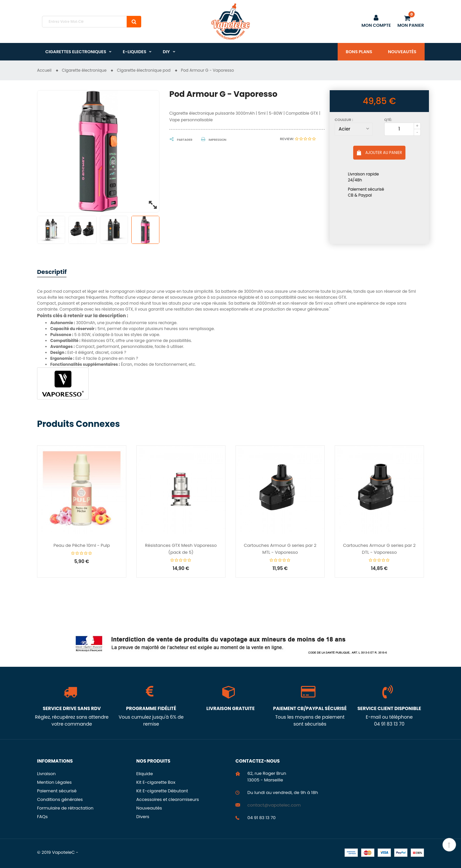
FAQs (42, 817)
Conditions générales (60, 799)
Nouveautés (402, 52)
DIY (166, 52)
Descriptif (52, 272)
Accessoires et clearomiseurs (168, 799)
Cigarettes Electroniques (76, 52)
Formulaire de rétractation (65, 808)
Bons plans (359, 52)
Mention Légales (54, 782)
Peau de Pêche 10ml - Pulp (82, 545)
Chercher (134, 22)
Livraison (46, 774)
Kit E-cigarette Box (156, 782)
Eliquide (145, 774)
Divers (143, 817)
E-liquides (134, 52)
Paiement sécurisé (57, 791)
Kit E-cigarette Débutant (162, 791)
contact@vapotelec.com (274, 805)
